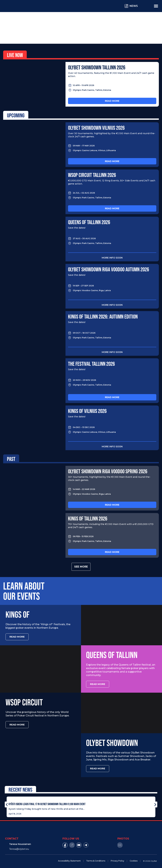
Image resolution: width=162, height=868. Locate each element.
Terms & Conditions (96, 859)
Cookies (134, 859)
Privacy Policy (117, 859)
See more (81, 567)
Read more (112, 101)
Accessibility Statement (69, 859)
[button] (7, 803)
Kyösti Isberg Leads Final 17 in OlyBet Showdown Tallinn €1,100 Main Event (47, 803)
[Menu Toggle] (156, 6)
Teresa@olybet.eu (19, 848)
